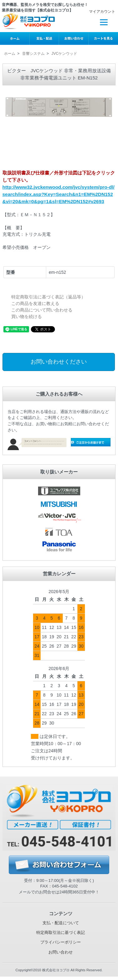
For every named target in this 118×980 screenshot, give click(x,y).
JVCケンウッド (64, 54)
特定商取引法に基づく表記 (61, 932)
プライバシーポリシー (61, 942)
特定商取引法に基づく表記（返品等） (48, 297)
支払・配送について (61, 923)
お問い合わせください (59, 362)
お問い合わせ (61, 952)
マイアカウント (99, 12)
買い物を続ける (27, 316)
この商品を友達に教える (35, 303)
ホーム (10, 54)
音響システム (33, 54)
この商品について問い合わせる (42, 310)
